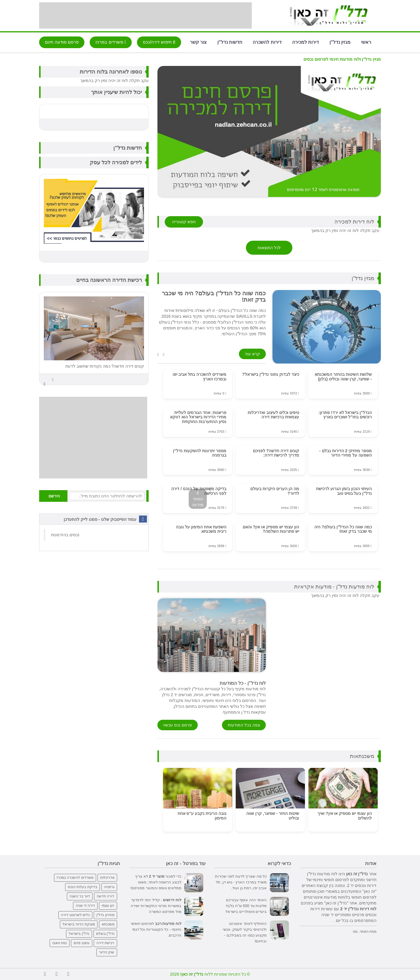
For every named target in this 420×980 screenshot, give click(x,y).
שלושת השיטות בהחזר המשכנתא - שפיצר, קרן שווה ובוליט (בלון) (343, 377)
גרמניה (109, 887)
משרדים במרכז (111, 42)
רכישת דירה (105, 943)
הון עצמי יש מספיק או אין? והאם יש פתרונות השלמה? (271, 529)
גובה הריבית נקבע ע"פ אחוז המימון (202, 816)
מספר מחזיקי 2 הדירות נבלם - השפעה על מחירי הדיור (346, 453)
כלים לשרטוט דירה (75, 915)
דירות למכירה (306, 42)
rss (355, 932)
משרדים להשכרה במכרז (75, 878)
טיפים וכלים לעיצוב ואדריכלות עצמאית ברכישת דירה (273, 415)
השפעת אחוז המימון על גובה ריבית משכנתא (201, 529)
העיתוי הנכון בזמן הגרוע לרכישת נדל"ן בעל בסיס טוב (344, 491)
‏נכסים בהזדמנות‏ (65, 535)
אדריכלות (107, 878)
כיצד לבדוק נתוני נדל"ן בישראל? (271, 374)
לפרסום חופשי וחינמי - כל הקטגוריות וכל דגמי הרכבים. (156, 929)
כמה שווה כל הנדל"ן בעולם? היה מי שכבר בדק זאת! (343, 529)
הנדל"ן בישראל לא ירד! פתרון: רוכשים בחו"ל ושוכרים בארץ (345, 415)
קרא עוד (252, 354)
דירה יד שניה (85, 906)
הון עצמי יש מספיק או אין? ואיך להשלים (345, 816)
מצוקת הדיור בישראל (79, 924)
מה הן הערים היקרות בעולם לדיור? (275, 491)
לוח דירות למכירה (354, 222)
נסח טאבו (60, 943)
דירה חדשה (105, 896)
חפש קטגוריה (184, 222)
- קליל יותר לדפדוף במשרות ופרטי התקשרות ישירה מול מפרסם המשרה (156, 906)
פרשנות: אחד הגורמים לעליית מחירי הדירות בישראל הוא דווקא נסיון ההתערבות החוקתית (198, 417)
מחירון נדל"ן (105, 915)
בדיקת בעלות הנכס (83, 887)
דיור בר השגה (80, 896)
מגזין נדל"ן (340, 42)
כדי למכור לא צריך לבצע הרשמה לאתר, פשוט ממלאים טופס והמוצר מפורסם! (156, 882)
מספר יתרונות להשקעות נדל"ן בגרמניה (199, 453)
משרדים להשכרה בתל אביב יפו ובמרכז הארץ (199, 377)
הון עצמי (108, 906)
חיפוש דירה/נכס (159, 42)
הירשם (54, 496)
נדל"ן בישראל (79, 934)
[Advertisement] (145, 15)
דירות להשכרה (267, 42)
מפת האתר (368, 932)
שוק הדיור (107, 952)
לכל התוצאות (269, 248)
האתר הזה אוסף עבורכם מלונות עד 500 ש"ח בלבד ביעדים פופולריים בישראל (246, 906)
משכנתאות (362, 756)
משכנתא (108, 924)
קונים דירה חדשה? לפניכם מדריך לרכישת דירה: (276, 453)
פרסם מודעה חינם (62, 42)
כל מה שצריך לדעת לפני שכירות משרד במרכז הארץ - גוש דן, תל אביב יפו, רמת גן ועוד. (241, 882)
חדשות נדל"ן (230, 42)
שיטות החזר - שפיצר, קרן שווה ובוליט (273, 816)
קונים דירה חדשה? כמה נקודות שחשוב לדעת (105, 366)
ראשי (366, 42)
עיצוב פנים (82, 943)
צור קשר (198, 42)
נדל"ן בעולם (105, 934)
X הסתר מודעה (198, 499)
